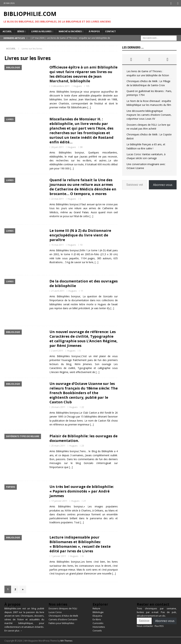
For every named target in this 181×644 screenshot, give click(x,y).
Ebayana (97, 615)
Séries (21, 31)
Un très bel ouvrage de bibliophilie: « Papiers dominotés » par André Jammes (82, 491)
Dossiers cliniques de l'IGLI (63, 608)
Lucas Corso (55, 612)
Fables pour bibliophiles (61, 623)
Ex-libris (97, 619)
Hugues (78, 86)
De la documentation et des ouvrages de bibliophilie (84, 283)
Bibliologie (98, 612)
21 (85, 500)
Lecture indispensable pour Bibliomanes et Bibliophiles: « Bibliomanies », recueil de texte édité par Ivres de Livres (80, 544)
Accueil (7, 31)
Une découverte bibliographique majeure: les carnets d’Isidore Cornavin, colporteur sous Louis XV (149, 115)
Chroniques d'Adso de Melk (63, 615)
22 (83, 407)
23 (83, 445)
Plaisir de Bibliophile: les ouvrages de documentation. (84, 438)
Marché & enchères (70, 31)
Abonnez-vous (163, 184)
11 (82, 290)
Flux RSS (159, 626)
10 (81, 244)
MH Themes (66, 640)
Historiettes (99, 626)
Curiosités (98, 623)
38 (81, 147)
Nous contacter (145, 626)
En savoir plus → (13, 630)
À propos (94, 31)
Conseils (97, 630)
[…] (89, 107)
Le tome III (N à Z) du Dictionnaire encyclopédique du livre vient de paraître (80, 235)
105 (88, 86)
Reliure (96, 608)
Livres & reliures (41, 31)
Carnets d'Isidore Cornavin (63, 619)
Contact (110, 31)
